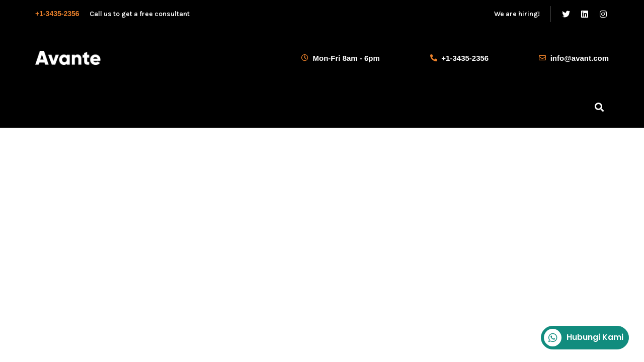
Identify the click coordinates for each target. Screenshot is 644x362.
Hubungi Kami (584, 338)
